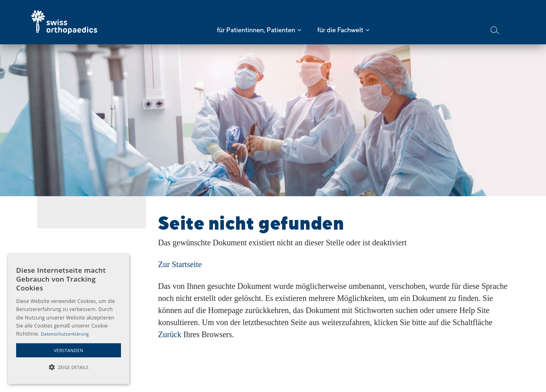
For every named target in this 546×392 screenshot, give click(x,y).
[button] (69, 367)
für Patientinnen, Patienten (256, 30)
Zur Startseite (180, 264)
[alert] (69, 319)
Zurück (170, 334)
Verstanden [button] (68, 350)
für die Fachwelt (340, 30)
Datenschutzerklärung (65, 334)
